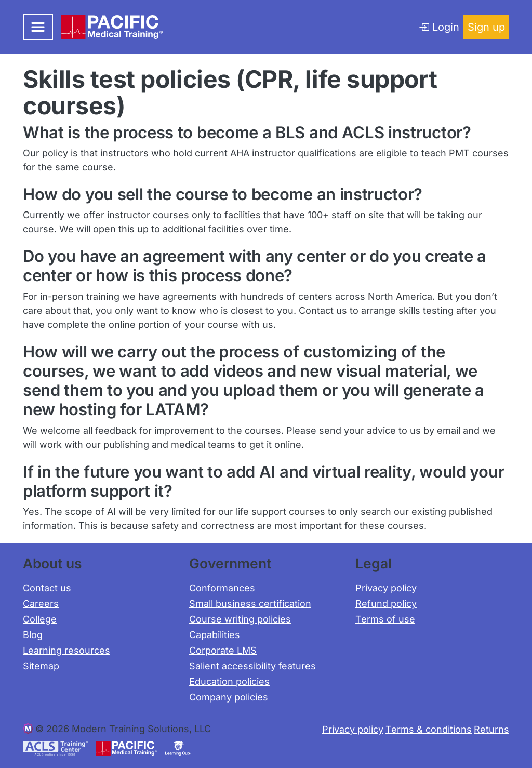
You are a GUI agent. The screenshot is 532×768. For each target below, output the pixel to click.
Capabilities (215, 635)
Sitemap (41, 666)
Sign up (486, 27)
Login (439, 27)
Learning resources (66, 650)
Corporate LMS (223, 650)
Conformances (222, 588)
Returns (491, 729)
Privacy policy (386, 588)
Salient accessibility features (252, 666)
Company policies (229, 697)
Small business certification (250, 604)
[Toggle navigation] (38, 27)
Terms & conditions (429, 729)
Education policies (229, 681)
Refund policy (386, 604)
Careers (41, 604)
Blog (33, 635)
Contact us (47, 588)
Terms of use (385, 619)
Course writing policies (240, 619)
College (40, 619)
